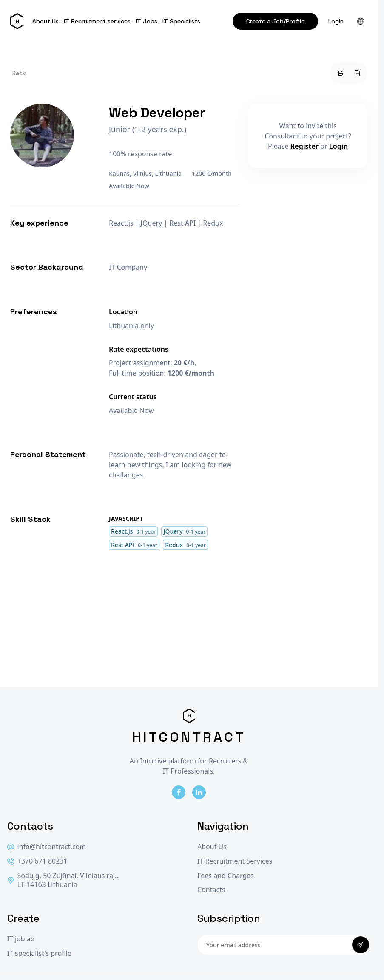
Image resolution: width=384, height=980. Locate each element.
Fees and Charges (226, 876)
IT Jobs (146, 21)
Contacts (211, 890)
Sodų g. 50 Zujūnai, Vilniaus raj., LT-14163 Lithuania (63, 880)
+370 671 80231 (37, 861)
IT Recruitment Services (235, 861)
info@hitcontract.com (47, 847)
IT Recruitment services (97, 21)
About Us (46, 21)
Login (336, 21)
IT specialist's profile (39, 953)
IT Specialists (181, 21)
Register (305, 146)
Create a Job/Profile (275, 21)
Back (19, 73)
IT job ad (21, 939)
